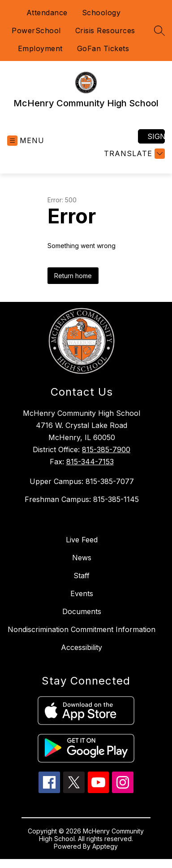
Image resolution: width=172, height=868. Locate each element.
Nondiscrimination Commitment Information (82, 629)
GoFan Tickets (103, 48)
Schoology (101, 13)
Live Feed (82, 540)
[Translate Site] (133, 154)
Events (82, 593)
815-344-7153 (90, 462)
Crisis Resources (105, 31)
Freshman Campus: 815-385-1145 (82, 499)
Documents (82, 611)
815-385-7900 (106, 449)
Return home (73, 276)
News (82, 558)
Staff (82, 576)
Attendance (47, 13)
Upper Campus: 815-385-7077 (82, 481)
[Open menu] (26, 141)
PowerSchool (36, 31)
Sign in (156, 136)
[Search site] (159, 31)
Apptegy (105, 846)
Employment (40, 48)
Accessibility (82, 647)
